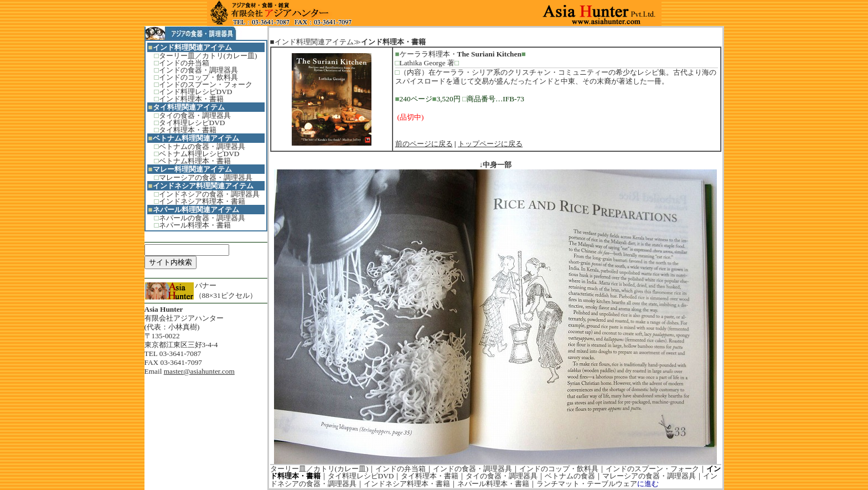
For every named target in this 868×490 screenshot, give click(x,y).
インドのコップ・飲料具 (198, 77)
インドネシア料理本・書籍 (202, 201)
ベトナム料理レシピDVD (199, 154)
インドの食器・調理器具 (198, 70)
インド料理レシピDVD (196, 92)
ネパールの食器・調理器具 (202, 218)
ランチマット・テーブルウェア (587, 484)
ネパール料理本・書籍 (195, 225)
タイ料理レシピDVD (192, 123)
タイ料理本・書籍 (188, 130)
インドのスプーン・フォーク (206, 84)
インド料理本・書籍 (191, 99)
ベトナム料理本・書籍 (195, 161)
